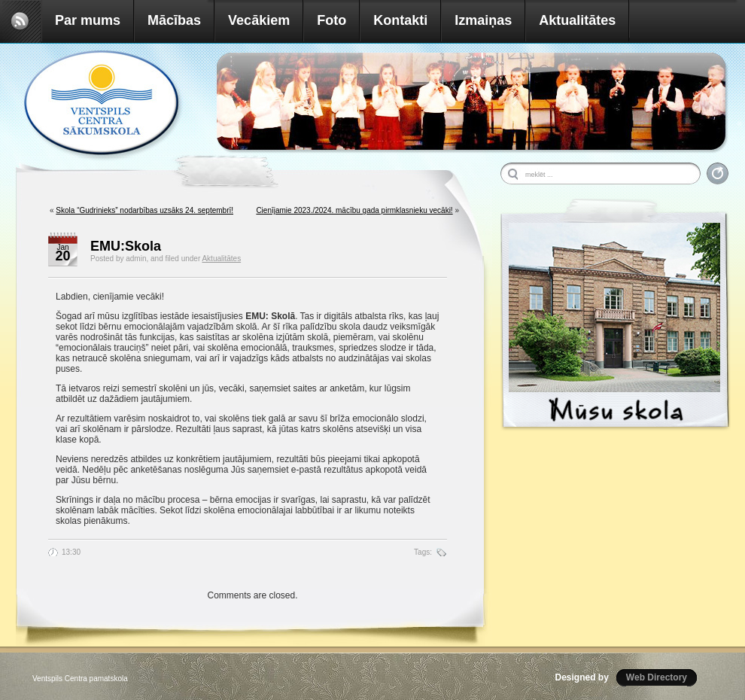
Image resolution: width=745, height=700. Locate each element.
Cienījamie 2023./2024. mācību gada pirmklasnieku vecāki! (354, 210)
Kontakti (400, 20)
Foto (331, 20)
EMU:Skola (126, 246)
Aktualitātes (577, 20)
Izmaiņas (483, 20)
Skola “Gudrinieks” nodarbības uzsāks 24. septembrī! (144, 210)
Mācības (174, 20)
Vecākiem (259, 20)
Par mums (88, 20)
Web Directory (657, 677)
